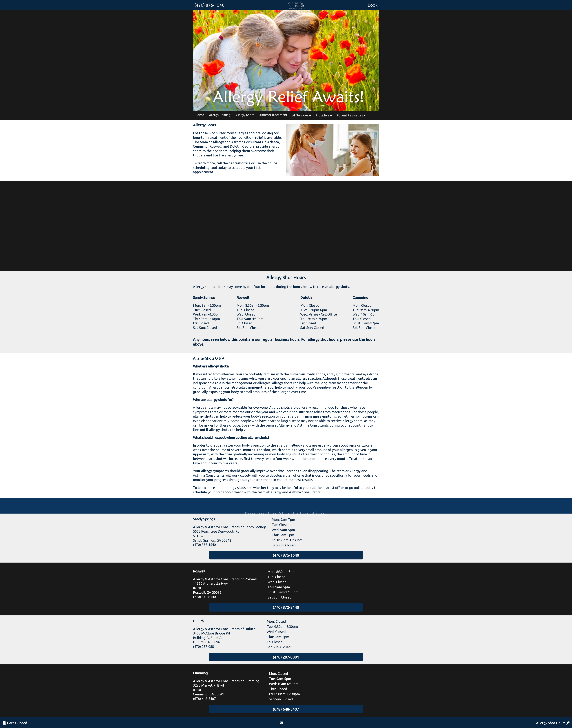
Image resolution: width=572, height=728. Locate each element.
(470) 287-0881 (286, 658)
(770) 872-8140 (286, 608)
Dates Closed (15, 723)
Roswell (199, 572)
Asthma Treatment (273, 115)
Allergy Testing (220, 115)
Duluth (198, 622)
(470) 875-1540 (286, 555)
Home (200, 115)
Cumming (200, 674)
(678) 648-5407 (286, 711)
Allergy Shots (245, 115)
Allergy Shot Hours (553, 723)
